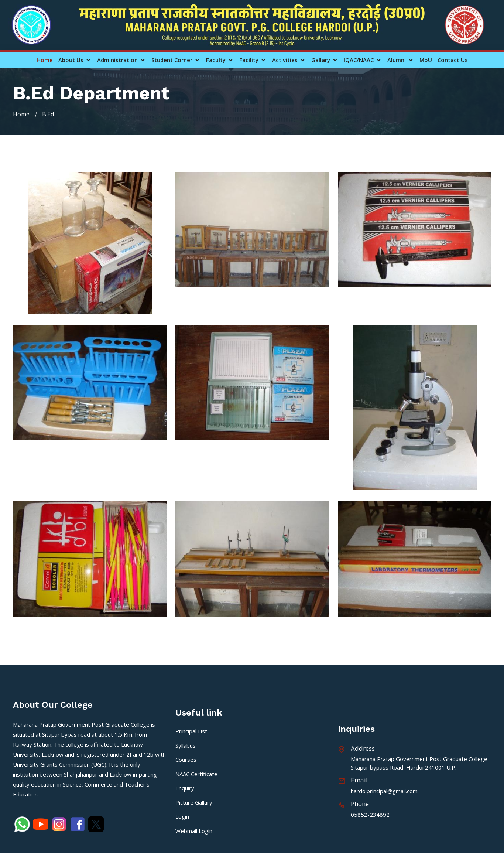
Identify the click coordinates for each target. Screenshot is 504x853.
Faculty (220, 60)
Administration (121, 60)
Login (182, 816)
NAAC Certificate (196, 774)
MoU (426, 60)
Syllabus (186, 745)
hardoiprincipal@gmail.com (384, 791)
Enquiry (185, 788)
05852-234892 (370, 815)
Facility (253, 60)
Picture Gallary (194, 802)
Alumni (401, 60)
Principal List (191, 731)
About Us (75, 60)
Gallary (325, 60)
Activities (289, 60)
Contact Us (453, 60)
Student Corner (176, 60)
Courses (186, 760)
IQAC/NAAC (363, 60)
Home (45, 60)
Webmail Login (194, 831)
